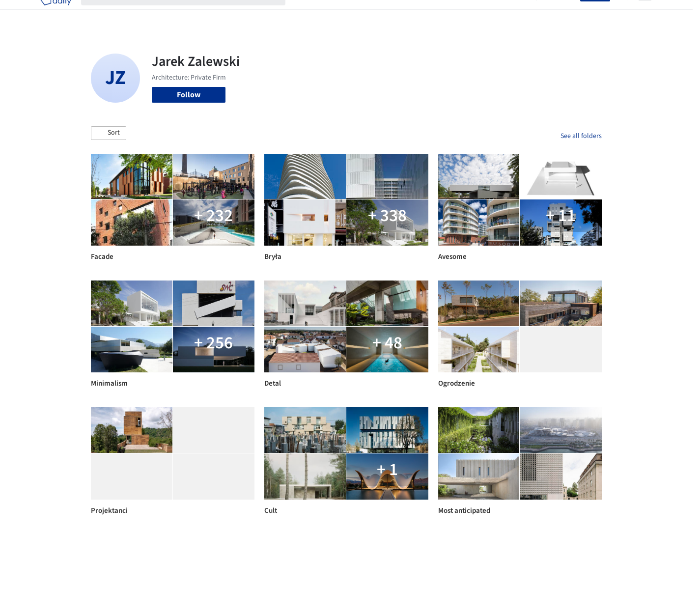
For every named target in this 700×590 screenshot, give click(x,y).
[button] (109, 133)
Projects (309, 14)
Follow (189, 95)
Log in (564, 14)
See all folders (581, 136)
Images (343, 14)
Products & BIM (388, 14)
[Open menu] (645, 14)
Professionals (445, 14)
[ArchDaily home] (56, 14)
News (484, 14)
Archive (514, 14)
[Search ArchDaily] (191, 14)
